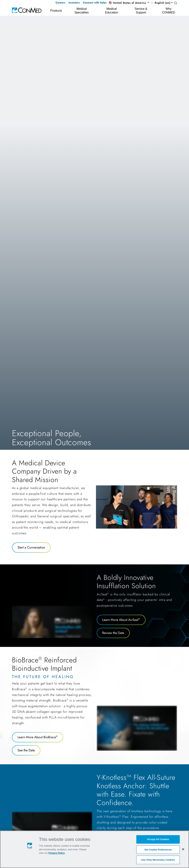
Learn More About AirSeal (121, 620)
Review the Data (113, 633)
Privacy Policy (57, 853)
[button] (129, 3)
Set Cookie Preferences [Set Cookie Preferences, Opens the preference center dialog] (158, 850)
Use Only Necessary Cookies (158, 860)
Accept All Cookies (158, 839)
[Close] (183, 849)
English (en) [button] (160, 3)
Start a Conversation (31, 547)
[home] (27, 10)
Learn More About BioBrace (38, 737)
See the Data (26, 750)
